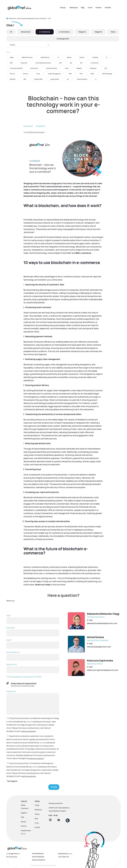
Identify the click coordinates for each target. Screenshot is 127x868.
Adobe (12, 57)
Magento (82, 32)
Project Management (54, 74)
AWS (11, 63)
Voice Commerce (82, 79)
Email (33, 644)
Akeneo (69, 57)
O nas (90, 7)
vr (96, 79)
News (113, 32)
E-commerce (95, 63)
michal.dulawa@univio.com (99, 647)
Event (67, 68)
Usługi (63, 7)
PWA (70, 74)
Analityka (95, 57)
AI (58, 57)
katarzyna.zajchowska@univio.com (103, 670)
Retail (92, 74)
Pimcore (12, 74)
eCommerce (34, 68)
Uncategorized (63, 39)
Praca (38, 74)
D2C (61, 63)
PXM (81, 74)
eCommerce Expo (52, 68)
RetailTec (13, 79)
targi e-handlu (55, 79)
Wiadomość (33, 702)
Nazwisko (33, 631)
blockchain (24, 63)
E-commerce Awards (16, 68)
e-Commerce (45, 32)
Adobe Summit (45, 57)
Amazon (82, 57)
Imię (33, 619)
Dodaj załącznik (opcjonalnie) (24, 683)
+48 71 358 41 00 (63, 857)
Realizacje (74, 7)
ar (107, 57)
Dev (71, 63)
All (11, 32)
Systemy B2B (38, 79)
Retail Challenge (107, 74)
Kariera (98, 7)
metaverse (93, 68)
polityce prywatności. (29, 731)
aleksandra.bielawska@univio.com (102, 623)
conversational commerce (43, 63)
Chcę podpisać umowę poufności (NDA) (24, 677)
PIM (106, 68)
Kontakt (108, 7)
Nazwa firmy (33, 668)
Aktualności (26, 32)
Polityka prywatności (56, 803)
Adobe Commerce (27, 57)
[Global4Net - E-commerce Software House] (19, 8)
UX (68, 79)
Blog (83, 7)
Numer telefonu (33, 656)
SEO (25, 79)
